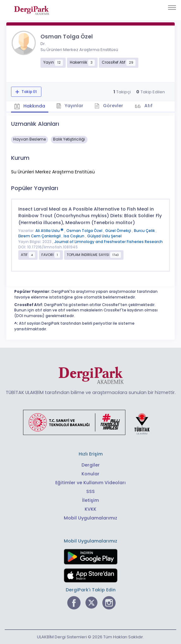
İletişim (90, 500)
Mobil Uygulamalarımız (90, 518)
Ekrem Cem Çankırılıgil (40, 236)
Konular (90, 474)
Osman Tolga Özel (85, 231)
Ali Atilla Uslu (50, 231)
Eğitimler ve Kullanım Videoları (90, 483)
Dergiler (91, 465)
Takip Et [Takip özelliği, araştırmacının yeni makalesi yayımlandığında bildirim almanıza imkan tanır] (29, 92)
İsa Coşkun (74, 236)
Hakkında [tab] (30, 106)
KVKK (90, 509)
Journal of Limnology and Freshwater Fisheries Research (109, 242)
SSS (90, 491)
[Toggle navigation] (172, 8)
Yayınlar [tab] (70, 106)
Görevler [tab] (109, 106)
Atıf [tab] (148, 106)
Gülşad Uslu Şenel (104, 236)
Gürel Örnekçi (119, 231)
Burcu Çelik (145, 231)
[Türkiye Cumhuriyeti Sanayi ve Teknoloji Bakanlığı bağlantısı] (90, 422)
